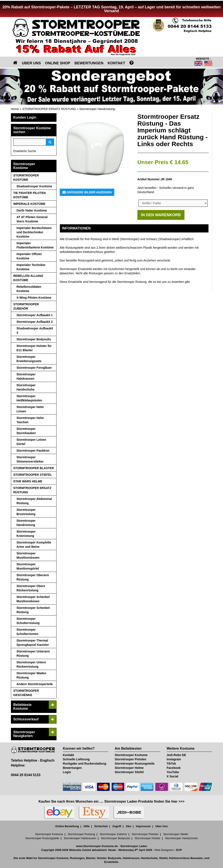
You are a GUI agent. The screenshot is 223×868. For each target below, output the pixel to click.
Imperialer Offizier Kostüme (29, 256)
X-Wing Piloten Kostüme (34, 298)
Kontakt (68, 755)
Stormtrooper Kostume (131, 755)
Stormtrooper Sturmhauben (26, 431)
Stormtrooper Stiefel (129, 772)
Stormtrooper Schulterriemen (27, 632)
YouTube (173, 772)
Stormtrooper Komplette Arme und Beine (34, 545)
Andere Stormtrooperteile (35, 684)
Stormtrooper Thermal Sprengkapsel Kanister (33, 643)
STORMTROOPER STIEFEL (33, 475)
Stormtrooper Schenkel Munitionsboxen (33, 599)
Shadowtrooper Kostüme (34, 186)
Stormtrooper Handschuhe (26, 387)
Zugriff (117, 826)
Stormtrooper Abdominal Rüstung (34, 501)
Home (15, 109)
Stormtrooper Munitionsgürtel (28, 566)
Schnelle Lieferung (76, 759)
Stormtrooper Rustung (81, 834)
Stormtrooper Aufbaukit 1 (35, 315)
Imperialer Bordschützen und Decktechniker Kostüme (34, 232)
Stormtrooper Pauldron (33, 451)
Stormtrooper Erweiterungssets (29, 359)
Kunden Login (25, 117)
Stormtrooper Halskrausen (26, 376)
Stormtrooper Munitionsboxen (28, 555)
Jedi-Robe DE (176, 755)
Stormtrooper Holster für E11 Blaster (34, 348)
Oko (129, 826)
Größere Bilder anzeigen (87, 192)
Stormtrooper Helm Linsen (30, 409)
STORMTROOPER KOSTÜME (26, 178)
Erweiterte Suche (25, 151)
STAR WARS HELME (28, 481)
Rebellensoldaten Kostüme (29, 289)
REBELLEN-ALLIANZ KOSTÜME (28, 278)
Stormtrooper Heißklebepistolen (29, 398)
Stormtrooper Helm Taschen (30, 420)
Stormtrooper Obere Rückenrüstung (31, 588)
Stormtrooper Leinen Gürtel (31, 442)
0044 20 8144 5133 (26, 775)
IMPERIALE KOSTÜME (29, 204)
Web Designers (164, 850)
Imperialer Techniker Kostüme (31, 267)
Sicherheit (101, 826)
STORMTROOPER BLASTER (34, 468)
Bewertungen (72, 768)
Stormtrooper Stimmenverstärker (30, 459)
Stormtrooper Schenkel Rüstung (33, 610)
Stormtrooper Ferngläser (34, 368)
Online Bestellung (67, 826)
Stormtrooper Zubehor (113, 834)
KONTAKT (116, 63)
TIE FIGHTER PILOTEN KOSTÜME (30, 195)
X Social (172, 776)
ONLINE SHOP (58, 63)
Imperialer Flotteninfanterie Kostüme (35, 245)
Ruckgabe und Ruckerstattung (85, 764)
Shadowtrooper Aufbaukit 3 (35, 330)
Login (67, 772)
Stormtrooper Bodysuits (34, 339)
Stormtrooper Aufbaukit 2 (35, 322)
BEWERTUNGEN (89, 63)
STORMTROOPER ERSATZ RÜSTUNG (49, 109)
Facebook (174, 768)
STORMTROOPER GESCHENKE (26, 693)
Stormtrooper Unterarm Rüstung (33, 654)
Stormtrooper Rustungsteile (135, 764)
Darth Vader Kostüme (32, 210)
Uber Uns (162, 826)
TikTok (171, 764)
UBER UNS (31, 63)
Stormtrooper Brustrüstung (26, 512)
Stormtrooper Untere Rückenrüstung (31, 664)
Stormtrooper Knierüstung (26, 534)
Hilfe (87, 826)
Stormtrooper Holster (148, 838)
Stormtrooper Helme (129, 768)
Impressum (143, 826)
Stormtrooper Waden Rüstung (31, 675)
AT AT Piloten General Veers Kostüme (32, 219)
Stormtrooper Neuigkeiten (24, 734)
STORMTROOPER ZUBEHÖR (26, 306)
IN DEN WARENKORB (161, 215)
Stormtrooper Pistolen (131, 759)
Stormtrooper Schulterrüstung (28, 621)
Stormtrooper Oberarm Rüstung (33, 577)
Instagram (174, 759)
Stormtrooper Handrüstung (97, 109)
